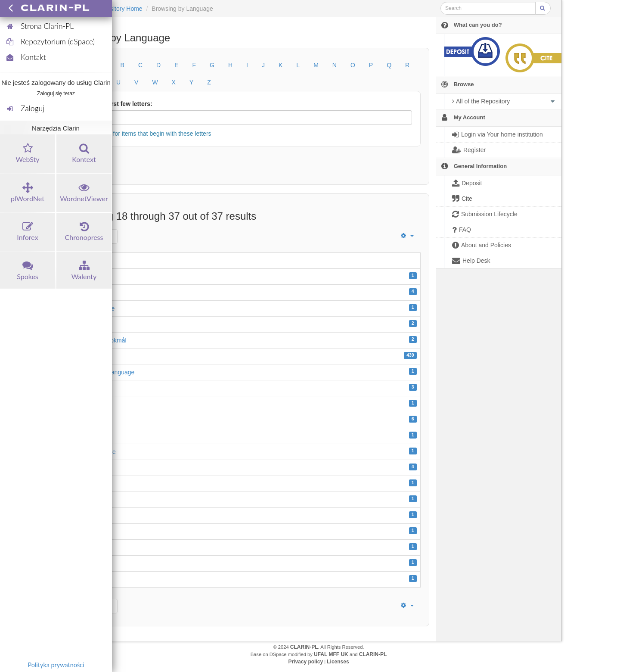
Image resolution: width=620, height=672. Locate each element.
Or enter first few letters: (117, 104)
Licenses (338, 662)
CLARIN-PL (304, 647)
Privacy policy (305, 662)
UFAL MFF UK (331, 654)
